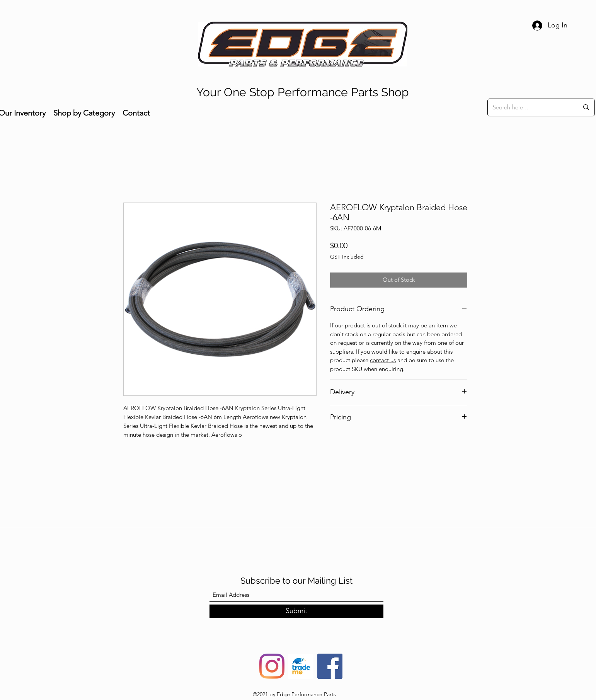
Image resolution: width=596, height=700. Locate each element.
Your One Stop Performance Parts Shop (303, 92)
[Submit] (296, 611)
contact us (383, 360)
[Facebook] (330, 666)
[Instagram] (272, 666)
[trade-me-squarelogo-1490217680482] (301, 666)
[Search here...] (530, 107)
